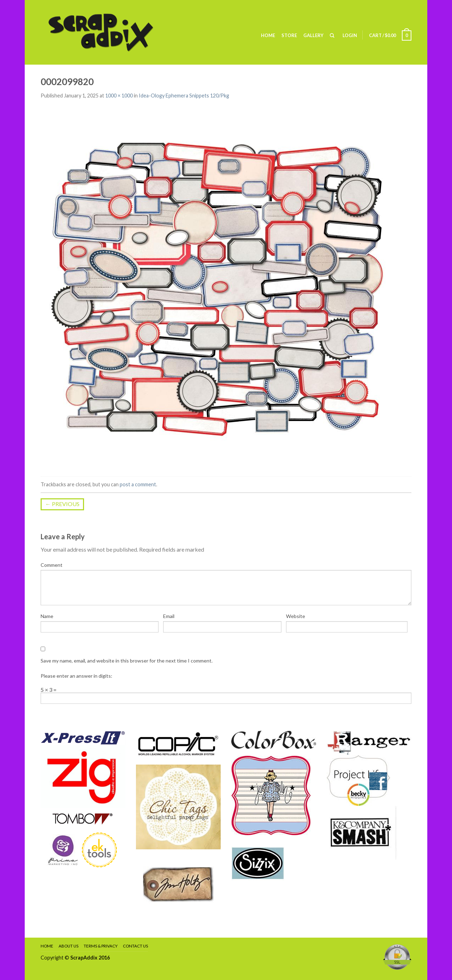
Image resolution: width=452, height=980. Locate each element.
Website (296, 616)
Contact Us (135, 946)
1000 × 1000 (119, 96)
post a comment (138, 484)
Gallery (313, 35)
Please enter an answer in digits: (76, 676)
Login (350, 35)
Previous (62, 504)
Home (268, 35)
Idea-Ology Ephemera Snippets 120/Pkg (184, 96)
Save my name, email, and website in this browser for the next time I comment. (127, 661)
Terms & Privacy (101, 946)
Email (169, 616)
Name (47, 616)
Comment (52, 565)
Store (289, 35)
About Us (69, 946)
